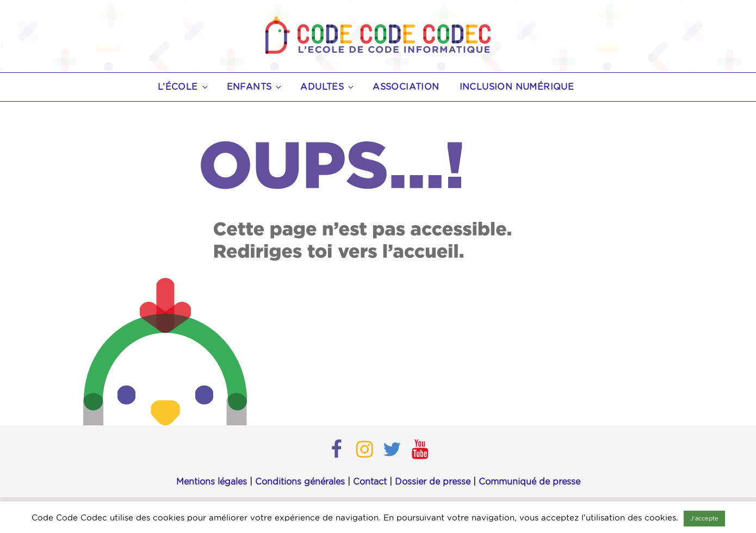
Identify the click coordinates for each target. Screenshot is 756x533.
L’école (184, 87)
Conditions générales (300, 482)
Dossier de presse (433, 482)
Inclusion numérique (517, 87)
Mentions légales (212, 482)
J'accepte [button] (704, 519)
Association (406, 87)
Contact (370, 482)
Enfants (255, 87)
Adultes (328, 87)
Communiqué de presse (529, 482)
